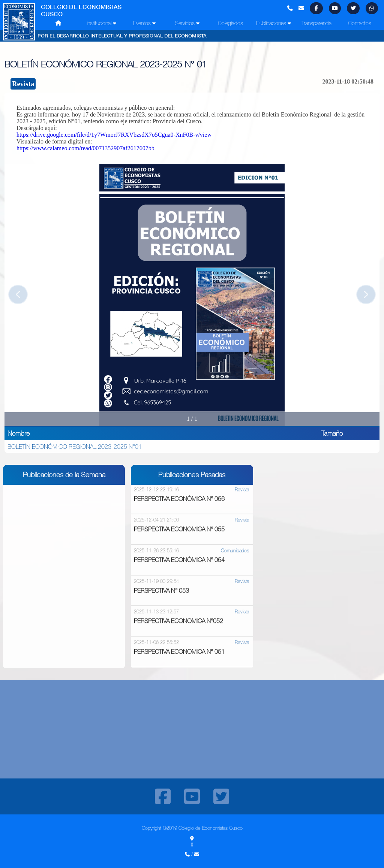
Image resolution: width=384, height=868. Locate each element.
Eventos (144, 23)
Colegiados (230, 23)
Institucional (101, 23)
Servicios (187, 23)
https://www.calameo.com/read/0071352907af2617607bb (85, 148)
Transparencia (316, 23)
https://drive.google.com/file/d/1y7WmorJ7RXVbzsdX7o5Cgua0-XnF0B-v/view (114, 135)
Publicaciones (274, 23)
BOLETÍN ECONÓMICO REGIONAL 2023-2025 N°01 (75, 447)
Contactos (360, 23)
